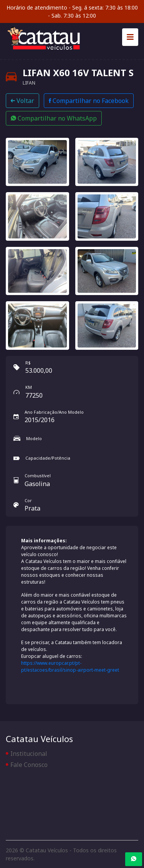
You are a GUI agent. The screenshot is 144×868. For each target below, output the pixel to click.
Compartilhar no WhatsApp (54, 118)
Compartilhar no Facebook (89, 101)
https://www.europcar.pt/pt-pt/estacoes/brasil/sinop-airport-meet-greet (70, 666)
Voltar (22, 101)
